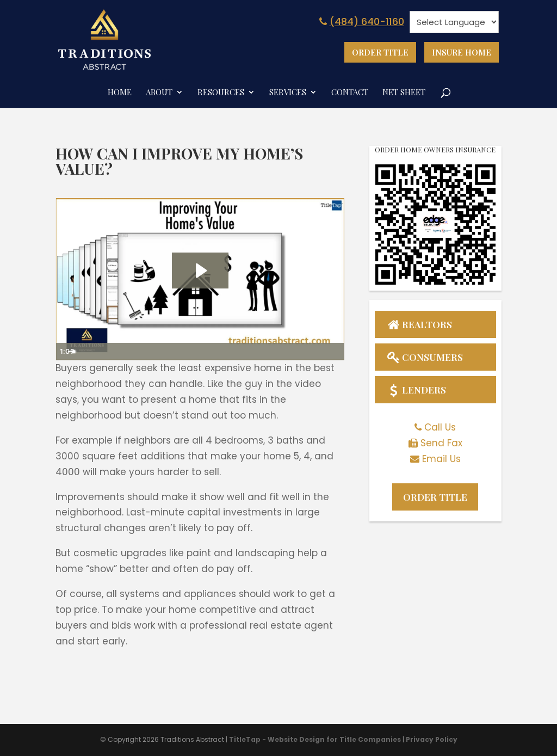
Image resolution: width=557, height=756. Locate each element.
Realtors (419, 324)
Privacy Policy (432, 738)
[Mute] (293, 351)
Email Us (441, 459)
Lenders (416, 390)
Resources (221, 92)
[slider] (189, 351)
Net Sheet (404, 92)
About (159, 92)
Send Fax (441, 444)
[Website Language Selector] (454, 22)
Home (120, 92)
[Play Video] (66, 351)
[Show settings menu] (314, 351)
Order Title (380, 52)
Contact (350, 92)
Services (288, 92)
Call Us (440, 428)
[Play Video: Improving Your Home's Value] (200, 270)
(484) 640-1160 (360, 21)
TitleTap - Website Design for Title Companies (315, 738)
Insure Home (462, 52)
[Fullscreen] (335, 351)
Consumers (425, 357)
